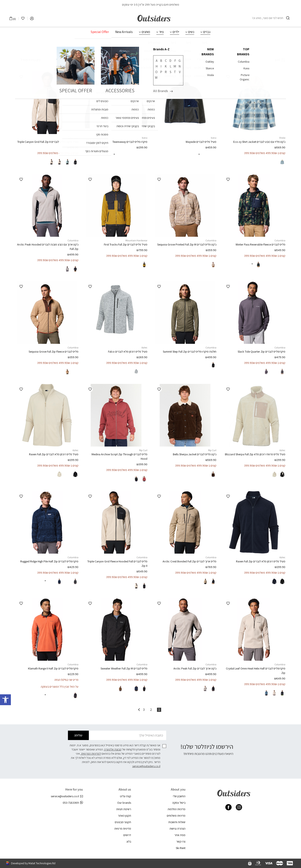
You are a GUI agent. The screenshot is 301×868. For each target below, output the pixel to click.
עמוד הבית (178, 47)
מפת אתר (180, 835)
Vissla (282, 138)
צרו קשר (181, 841)
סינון (280, 60)
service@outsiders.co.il (146, 766)
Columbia (73, 138)
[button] (228, 77)
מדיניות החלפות (177, 809)
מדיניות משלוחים (176, 816)
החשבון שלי (179, 796)
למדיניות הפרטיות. (91, 754)
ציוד (161, 32)
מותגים (146, 32)
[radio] (282, 162)
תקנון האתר (124, 816)
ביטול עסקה (179, 803)
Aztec (144, 347)
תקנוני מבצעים (123, 822)
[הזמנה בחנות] (28, 60)
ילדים (176, 32)
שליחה (78, 735)
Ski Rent (181, 848)
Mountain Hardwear (136, 240)
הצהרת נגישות (177, 829)
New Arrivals (124, 32)
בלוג (129, 841)
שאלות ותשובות (177, 822)
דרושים (127, 835)
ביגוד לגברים (153, 47)
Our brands (124, 803)
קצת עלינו (126, 796)
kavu (214, 138)
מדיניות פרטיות (123, 829)
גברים (207, 32)
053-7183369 (73, 803)
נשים (191, 32)
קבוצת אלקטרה (113, 749)
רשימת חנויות (124, 809)
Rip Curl (212, 450)
